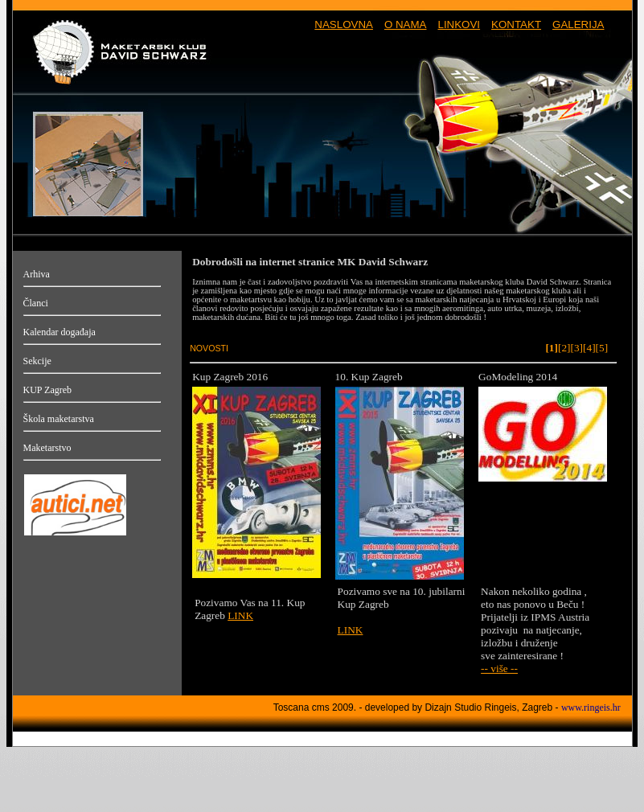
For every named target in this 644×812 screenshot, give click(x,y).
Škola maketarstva (59, 419)
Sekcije (37, 361)
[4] (589, 348)
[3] (576, 348)
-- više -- (499, 668)
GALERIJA (578, 25)
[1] (552, 348)
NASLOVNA (344, 25)
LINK (240, 615)
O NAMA (406, 25)
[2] (564, 348)
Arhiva (37, 274)
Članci (36, 303)
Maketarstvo (47, 448)
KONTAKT (516, 25)
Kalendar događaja (59, 332)
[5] (602, 348)
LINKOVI (459, 25)
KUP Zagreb (48, 390)
